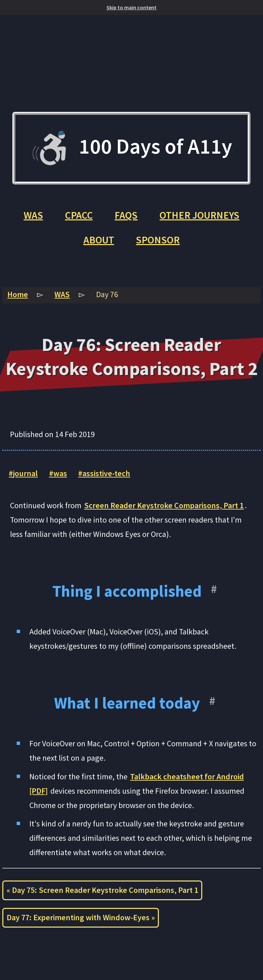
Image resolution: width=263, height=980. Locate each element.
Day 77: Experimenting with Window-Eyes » (81, 918)
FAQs (126, 215)
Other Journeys (199, 215)
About (99, 240)
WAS (33, 215)
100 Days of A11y (132, 148)
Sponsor (158, 240)
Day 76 (107, 295)
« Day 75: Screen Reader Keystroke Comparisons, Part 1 (102, 890)
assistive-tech (106, 473)
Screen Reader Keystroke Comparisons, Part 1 (164, 506)
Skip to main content (131, 7)
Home (18, 295)
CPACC (79, 215)
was (60, 473)
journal (25, 473)
